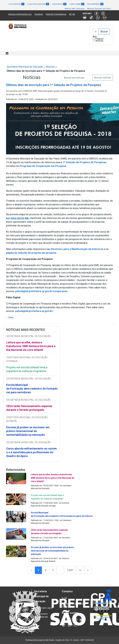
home (11, 318)
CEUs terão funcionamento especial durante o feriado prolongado (29, 408)
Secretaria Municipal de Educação (25, 67)
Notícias (99, 41)
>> (80, 570)
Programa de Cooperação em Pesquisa (43, 166)
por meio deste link (17, 218)
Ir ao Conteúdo (16, 4)
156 (65, 598)
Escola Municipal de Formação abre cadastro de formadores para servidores (32, 389)
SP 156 (72, 14)
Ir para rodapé (77, 4)
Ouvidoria (39, 14)
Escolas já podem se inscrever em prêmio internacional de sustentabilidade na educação (28, 431)
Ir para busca (59, 4)
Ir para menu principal (38, 4)
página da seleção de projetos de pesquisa (31, 253)
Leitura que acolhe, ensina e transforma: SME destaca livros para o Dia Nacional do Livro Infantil (31, 346)
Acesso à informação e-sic (20, 14)
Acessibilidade (95, 4)
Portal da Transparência (56, 14)
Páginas (100, 39)
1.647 (70, 570)
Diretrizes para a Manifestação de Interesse (77, 249)
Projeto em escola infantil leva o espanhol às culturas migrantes (27, 369)
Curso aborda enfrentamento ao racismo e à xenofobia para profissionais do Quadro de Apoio (32, 452)
